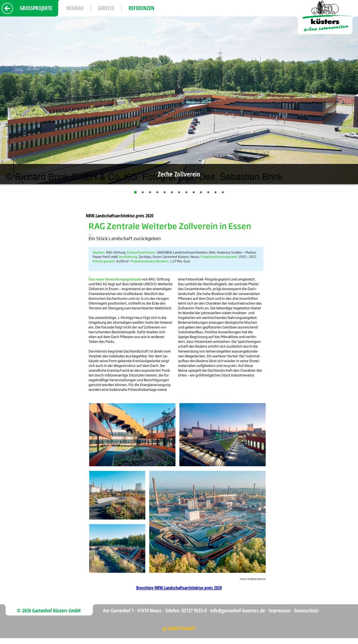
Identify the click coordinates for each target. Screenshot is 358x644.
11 (208, 193)
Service (106, 8)
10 (201, 193)
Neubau (75, 8)
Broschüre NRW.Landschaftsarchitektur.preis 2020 (179, 588)
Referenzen (142, 8)
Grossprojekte (36, 8)
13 (223, 193)
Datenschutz (306, 611)
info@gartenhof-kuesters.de (238, 611)
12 (215, 193)
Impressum (280, 611)
